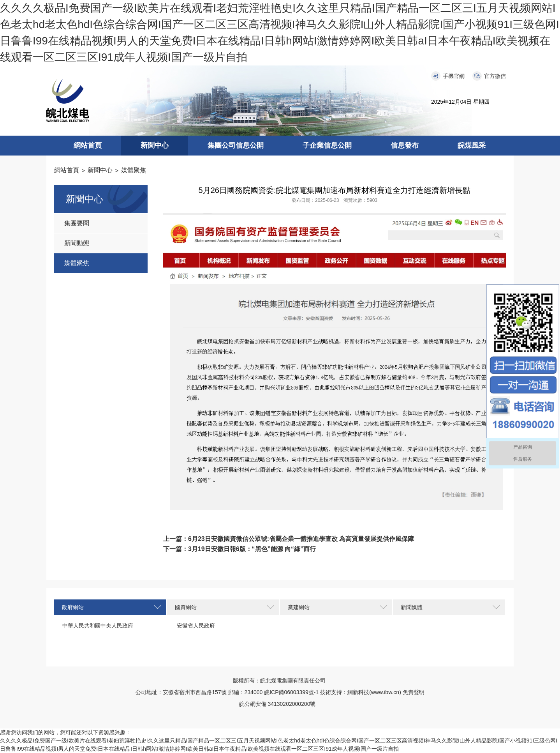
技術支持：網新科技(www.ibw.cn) (361, 692)
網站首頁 (88, 145)
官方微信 (495, 76)
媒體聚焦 (134, 170)
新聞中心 (155, 145)
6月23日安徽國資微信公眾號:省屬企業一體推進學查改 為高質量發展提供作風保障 (301, 539)
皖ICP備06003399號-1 (291, 692)
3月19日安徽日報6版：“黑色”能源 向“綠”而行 (252, 549)
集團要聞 (77, 223)
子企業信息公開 (327, 145)
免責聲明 (414, 692)
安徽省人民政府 (196, 626)
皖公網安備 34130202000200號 (280, 704)
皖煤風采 (472, 145)
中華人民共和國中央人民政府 (98, 626)
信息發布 (405, 145)
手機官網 (454, 76)
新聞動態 (77, 243)
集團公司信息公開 (236, 145)
